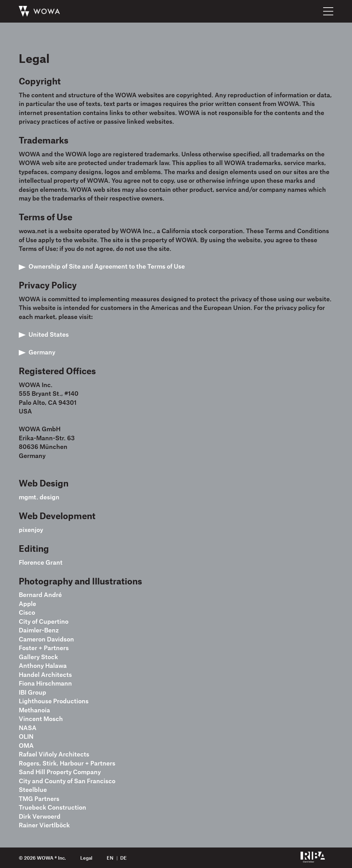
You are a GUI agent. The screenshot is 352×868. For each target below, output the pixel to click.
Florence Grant (41, 562)
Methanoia (34, 710)
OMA (26, 745)
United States (49, 334)
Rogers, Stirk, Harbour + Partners (67, 763)
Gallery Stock (38, 657)
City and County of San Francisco (67, 781)
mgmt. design (39, 497)
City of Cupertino (44, 621)
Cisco (27, 612)
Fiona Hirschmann (45, 683)
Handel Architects (45, 674)
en (110, 858)
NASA (28, 728)
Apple (27, 604)
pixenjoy (31, 530)
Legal (86, 858)
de (124, 858)
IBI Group (32, 692)
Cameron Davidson (46, 639)
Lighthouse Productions (54, 701)
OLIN (26, 736)
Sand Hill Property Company (60, 772)
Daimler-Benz (39, 630)
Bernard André (40, 595)
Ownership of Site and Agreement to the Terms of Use (107, 266)
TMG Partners (39, 799)
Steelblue (33, 789)
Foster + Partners (44, 648)
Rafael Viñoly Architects (54, 754)
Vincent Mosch (41, 719)
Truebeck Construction (52, 807)
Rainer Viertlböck (44, 825)
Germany (42, 352)
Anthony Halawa (43, 665)
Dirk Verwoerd (40, 816)
